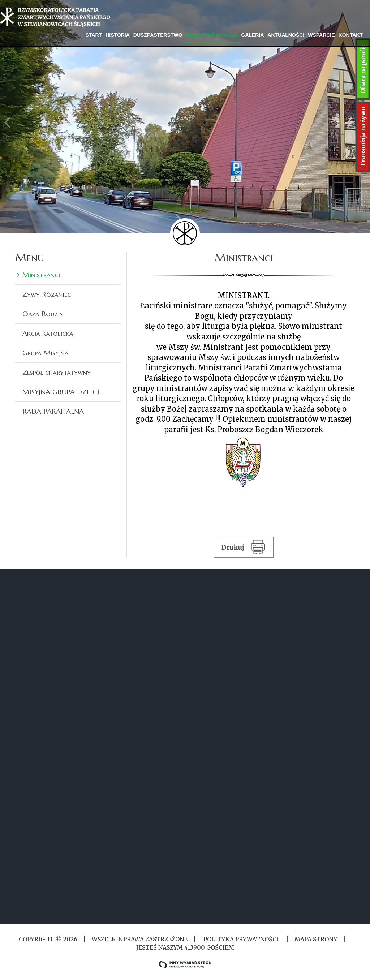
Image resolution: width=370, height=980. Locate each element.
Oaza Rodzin (43, 314)
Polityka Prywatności (241, 939)
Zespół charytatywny (57, 372)
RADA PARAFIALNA (53, 411)
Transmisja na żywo (363, 137)
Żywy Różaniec (47, 294)
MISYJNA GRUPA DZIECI (61, 392)
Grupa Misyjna (46, 353)
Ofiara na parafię (363, 69)
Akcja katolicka (48, 333)
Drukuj (244, 547)
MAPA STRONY (316, 939)
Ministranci (41, 275)
